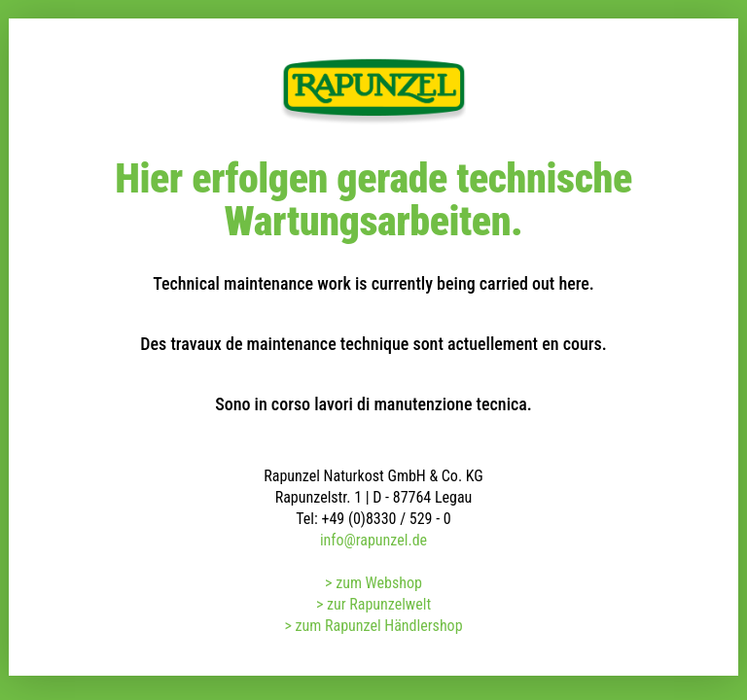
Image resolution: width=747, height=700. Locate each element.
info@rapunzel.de (373, 540)
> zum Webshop (373, 583)
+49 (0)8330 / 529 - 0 (386, 519)
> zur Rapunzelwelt (373, 604)
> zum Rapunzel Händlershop (373, 626)
